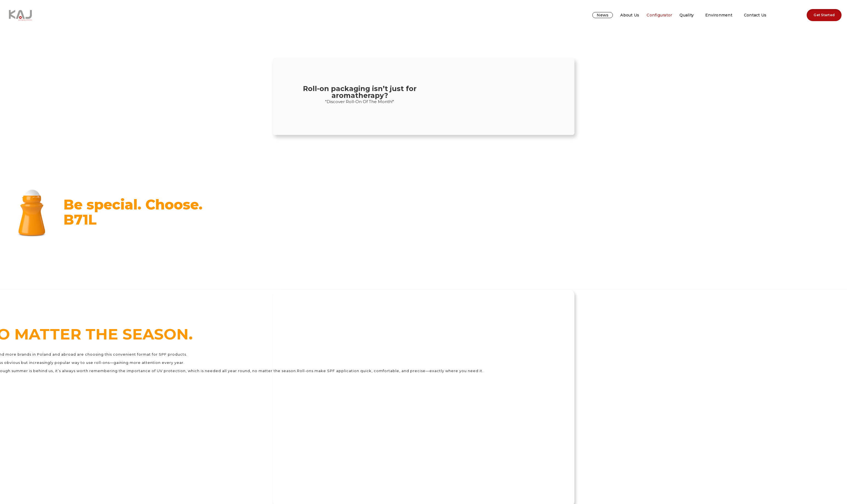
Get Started (824, 15)
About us (630, 15)
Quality (687, 15)
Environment (719, 15)
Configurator (659, 15)
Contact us (755, 15)
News (603, 15)
